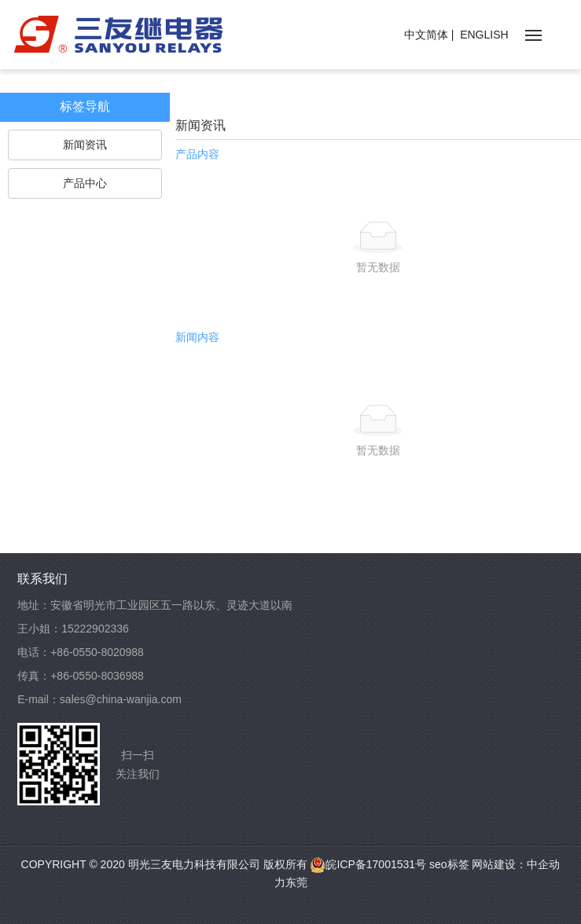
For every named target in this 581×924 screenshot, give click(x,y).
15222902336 (95, 629)
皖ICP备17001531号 (368, 864)
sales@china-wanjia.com (121, 699)
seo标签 (447, 864)
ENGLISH (484, 35)
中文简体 (426, 35)
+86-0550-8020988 (97, 652)
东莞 (296, 882)
